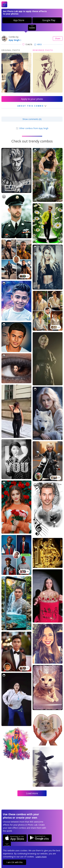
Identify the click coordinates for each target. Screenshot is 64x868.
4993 (38, 44)
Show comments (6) (32, 119)
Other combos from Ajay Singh (32, 128)
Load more (32, 793)
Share (58, 38)
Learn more (41, 857)
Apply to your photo (32, 99)
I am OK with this (15, 862)
